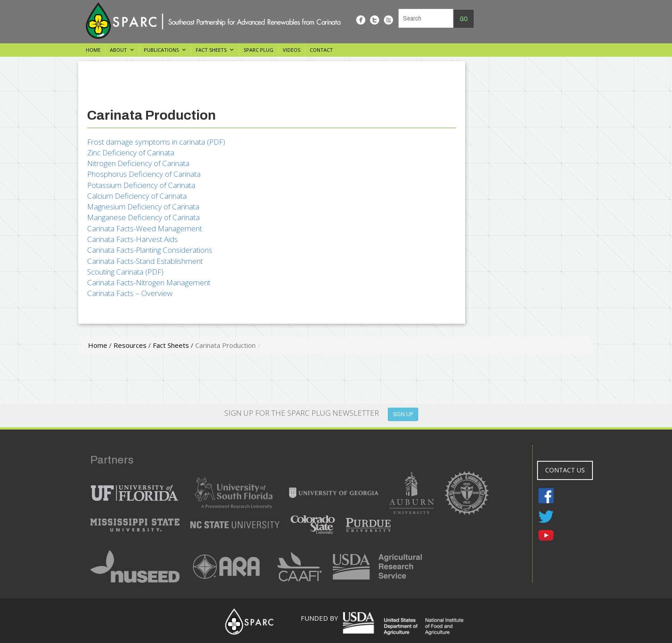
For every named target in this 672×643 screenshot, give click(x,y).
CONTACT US (565, 470)
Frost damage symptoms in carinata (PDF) (156, 142)
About (118, 50)
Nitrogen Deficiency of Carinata (138, 163)
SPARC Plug (258, 50)
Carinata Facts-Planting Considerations (150, 250)
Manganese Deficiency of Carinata (143, 217)
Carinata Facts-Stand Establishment (145, 261)
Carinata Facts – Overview (130, 293)
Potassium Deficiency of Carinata (141, 185)
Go (464, 19)
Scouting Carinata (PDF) (125, 272)
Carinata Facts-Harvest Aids (132, 239)
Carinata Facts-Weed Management (145, 228)
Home (93, 50)
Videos (292, 50)
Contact (321, 50)
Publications (161, 50)
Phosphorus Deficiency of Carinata (144, 174)
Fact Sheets (211, 50)
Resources (130, 345)
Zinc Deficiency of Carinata (131, 152)
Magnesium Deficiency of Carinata (143, 207)
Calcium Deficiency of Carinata (137, 196)
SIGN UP (403, 414)
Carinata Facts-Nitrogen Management (149, 282)
